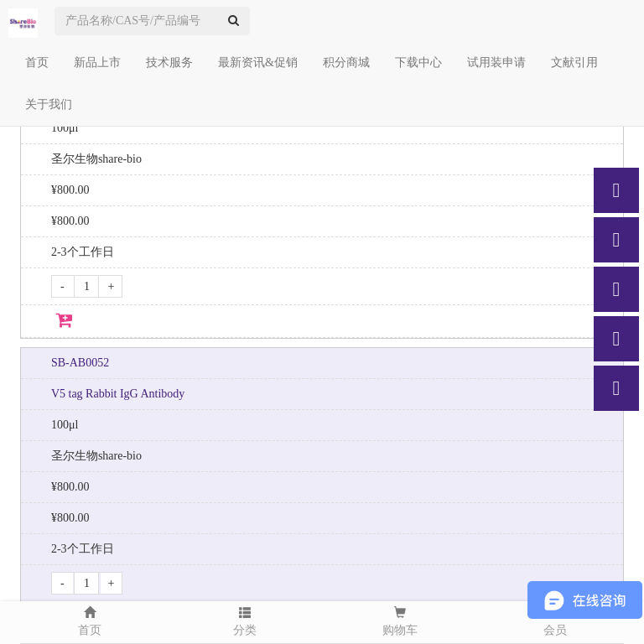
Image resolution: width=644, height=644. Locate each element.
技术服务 (169, 62)
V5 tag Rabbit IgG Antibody (118, 394)
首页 (37, 62)
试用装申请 (496, 62)
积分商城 (346, 62)
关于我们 (49, 104)
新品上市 (97, 62)
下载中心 (418, 62)
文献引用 (574, 62)
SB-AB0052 (80, 363)
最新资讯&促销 (258, 62)
